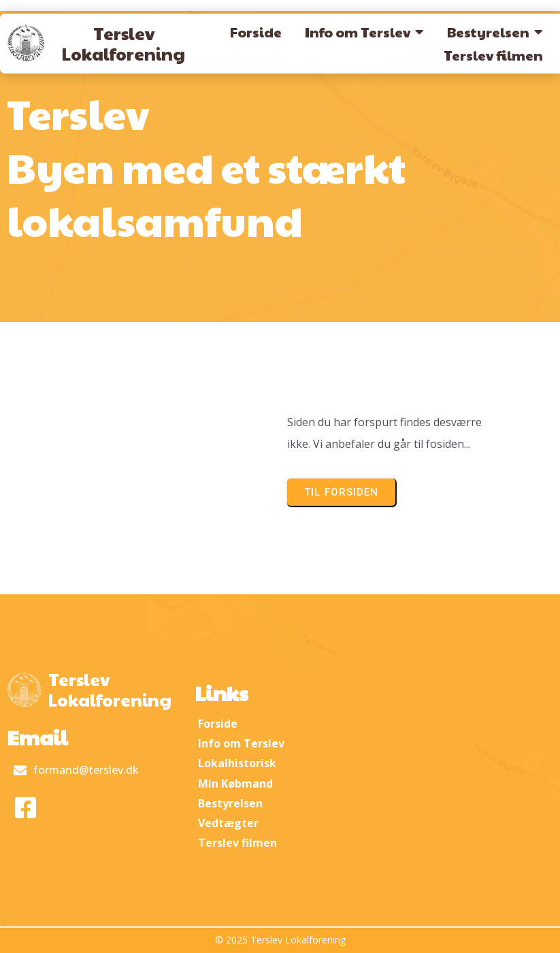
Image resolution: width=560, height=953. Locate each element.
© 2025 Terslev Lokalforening (280, 940)
